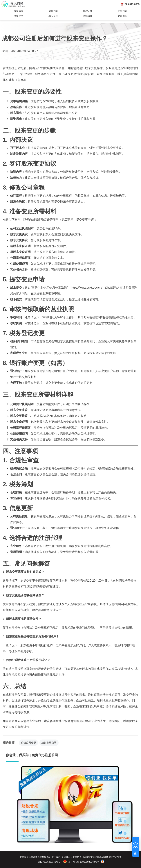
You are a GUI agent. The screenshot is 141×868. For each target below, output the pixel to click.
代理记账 (88, 11)
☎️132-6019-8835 (130, 4)
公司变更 (19, 16)
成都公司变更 (28, 743)
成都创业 (122, 16)
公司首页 (19, 11)
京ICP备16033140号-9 (49, 862)
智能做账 (88, 16)
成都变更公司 (49, 743)
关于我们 (56, 857)
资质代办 (122, 11)
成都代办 (53, 11)
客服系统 (53, 16)
